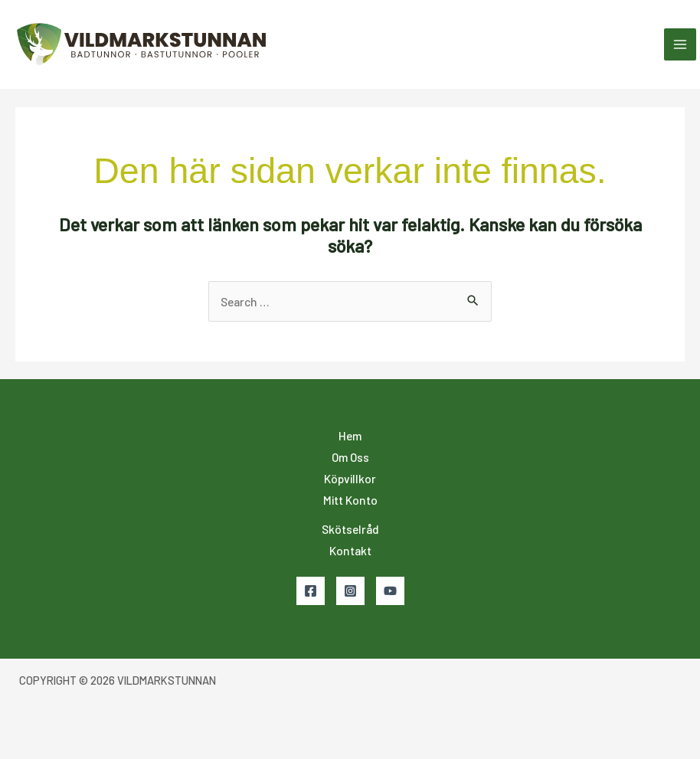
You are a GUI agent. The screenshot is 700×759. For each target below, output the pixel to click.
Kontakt (350, 550)
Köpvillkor (350, 478)
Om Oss (350, 457)
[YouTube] (390, 591)
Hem (350, 435)
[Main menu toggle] (680, 44)
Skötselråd (350, 529)
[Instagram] (350, 591)
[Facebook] (311, 591)
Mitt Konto (350, 500)
